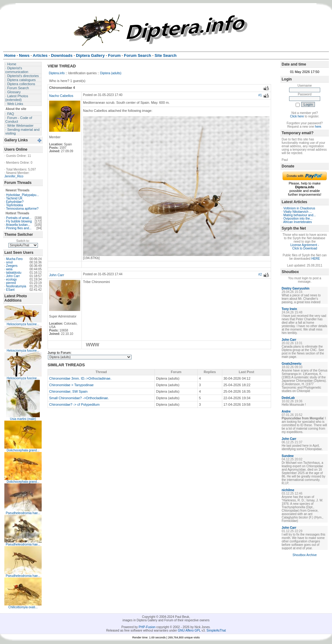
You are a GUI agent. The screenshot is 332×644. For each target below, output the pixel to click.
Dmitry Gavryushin (295, 288)
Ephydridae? (15, 202)
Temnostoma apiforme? (22, 209)
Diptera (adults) (111, 73)
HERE (316, 259)
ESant (10, 290)
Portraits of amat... (19, 218)
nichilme (288, 490)
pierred (11, 283)
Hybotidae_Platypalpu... (23, 195)
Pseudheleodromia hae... (23, 513)
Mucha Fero (14, 259)
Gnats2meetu (291, 364)
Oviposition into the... (298, 219)
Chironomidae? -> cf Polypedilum (74, 404)
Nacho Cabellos (61, 96)
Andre (286, 411)
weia (9, 269)
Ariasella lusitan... (18, 225)
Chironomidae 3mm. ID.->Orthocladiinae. (80, 378)
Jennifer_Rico (14, 176)
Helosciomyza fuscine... (23, 324)
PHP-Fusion (147, 627)
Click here (297, 116)
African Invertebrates (297, 222)
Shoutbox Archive (305, 555)
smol (9, 262)
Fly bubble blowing (19, 221)
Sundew (288, 456)
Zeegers (12, 266)
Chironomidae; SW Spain (68, 391)
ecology (12, 279)
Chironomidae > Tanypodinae (71, 385)
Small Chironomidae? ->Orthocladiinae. (79, 398)
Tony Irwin (289, 309)
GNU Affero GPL (189, 630)
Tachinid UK (14, 198)
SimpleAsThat (216, 630)
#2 (260, 274)
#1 (260, 95)
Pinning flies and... (19, 228)
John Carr (13, 276)
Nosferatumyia (16, 286)
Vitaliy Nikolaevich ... (298, 212)
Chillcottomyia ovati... (23, 607)
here (318, 127)
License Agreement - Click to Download (305, 247)
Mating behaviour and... (300, 215)
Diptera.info (57, 73)
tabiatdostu (14, 273)
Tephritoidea (14, 205)
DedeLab (288, 398)
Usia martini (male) (23, 419)
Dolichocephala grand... (23, 450)
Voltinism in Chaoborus (299, 208)
